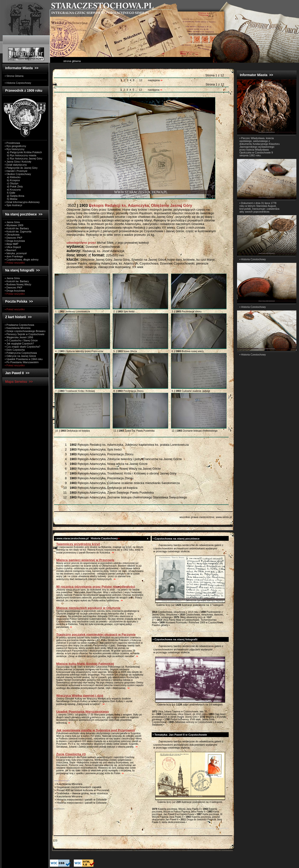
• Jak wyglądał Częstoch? (19, 344)
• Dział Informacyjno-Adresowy (22, 202)
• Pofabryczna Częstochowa (21, 353)
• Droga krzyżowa (15, 241)
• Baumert (10, 250)
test (154, 545)
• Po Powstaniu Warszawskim (22, 362)
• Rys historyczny (15, 149)
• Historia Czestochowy (253, 259)
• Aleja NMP (12, 244)
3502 (129, 206)
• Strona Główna (14, 76)
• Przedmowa (12, 143)
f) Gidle (10, 193)
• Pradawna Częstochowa (19, 325)
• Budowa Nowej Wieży (18, 284)
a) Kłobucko (13, 177)
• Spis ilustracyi (13, 205)
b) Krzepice (12, 180)
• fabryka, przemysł (16, 253)
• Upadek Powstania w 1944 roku (24, 359)
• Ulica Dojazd (13, 247)
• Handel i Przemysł (16, 171)
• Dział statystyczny (16, 165)
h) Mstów (11, 199)
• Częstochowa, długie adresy (22, 259)
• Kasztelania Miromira (18, 328)
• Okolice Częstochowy (18, 174)
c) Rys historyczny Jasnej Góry (24, 158)
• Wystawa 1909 (14, 225)
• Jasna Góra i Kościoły (18, 162)
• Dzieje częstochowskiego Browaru (25, 331)
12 (141, 80)
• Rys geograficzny (15, 146)
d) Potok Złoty (14, 186)
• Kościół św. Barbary (17, 228)
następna (155, 80)
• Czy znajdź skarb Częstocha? (22, 347)
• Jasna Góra (12, 222)
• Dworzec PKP (14, 238)
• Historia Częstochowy (18, 83)
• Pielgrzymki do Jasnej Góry (21, 168)
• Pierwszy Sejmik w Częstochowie (25, 334)
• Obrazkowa (12, 235)
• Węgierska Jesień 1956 (19, 337)
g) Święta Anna (14, 196)
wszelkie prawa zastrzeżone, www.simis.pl (206, 517)
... (137, 80)
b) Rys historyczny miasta (20, 155)
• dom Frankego (14, 256)
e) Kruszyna (13, 190)
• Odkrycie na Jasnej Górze (20, 356)
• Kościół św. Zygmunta (18, 231)
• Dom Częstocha (15, 350)
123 (55, 840)
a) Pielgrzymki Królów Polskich (23, 152)
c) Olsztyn (12, 183)
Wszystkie (67, 440)
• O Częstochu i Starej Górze (21, 340)
